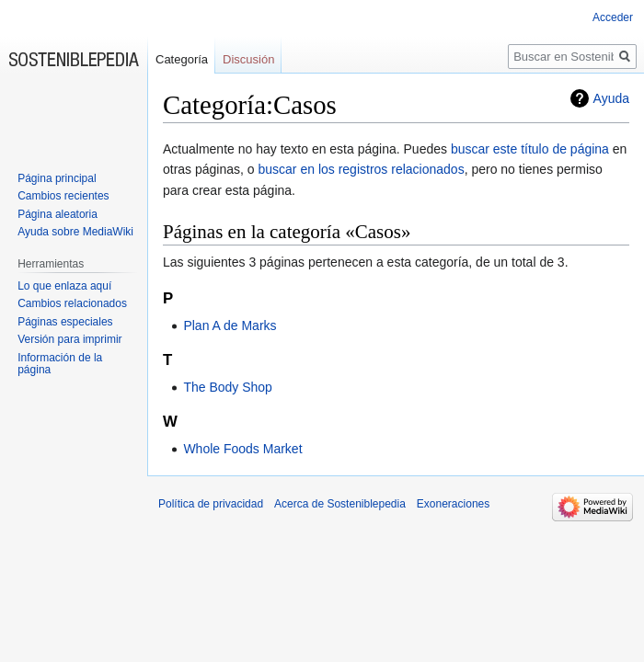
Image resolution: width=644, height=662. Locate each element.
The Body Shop (228, 387)
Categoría (182, 59)
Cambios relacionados (72, 303)
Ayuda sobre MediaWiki (75, 232)
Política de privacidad (211, 504)
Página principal (57, 178)
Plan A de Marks (230, 325)
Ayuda (611, 98)
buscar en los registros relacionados (362, 169)
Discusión (248, 59)
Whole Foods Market (242, 449)
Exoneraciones (453, 504)
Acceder (613, 17)
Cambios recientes (63, 196)
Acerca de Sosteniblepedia (340, 504)
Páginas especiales (65, 322)
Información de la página (60, 364)
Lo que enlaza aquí (64, 286)
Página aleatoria (57, 214)
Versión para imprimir (69, 339)
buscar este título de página (530, 149)
